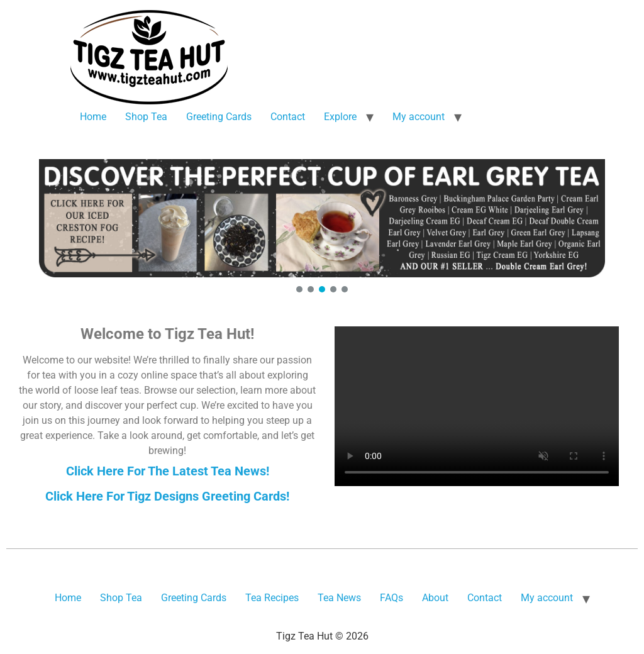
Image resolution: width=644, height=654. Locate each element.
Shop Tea (146, 117)
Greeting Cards (219, 117)
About (435, 598)
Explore (340, 117)
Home (93, 117)
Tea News (339, 598)
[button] (322, 218)
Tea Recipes (272, 598)
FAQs (391, 598)
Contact (288, 117)
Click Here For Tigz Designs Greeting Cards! (167, 496)
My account (419, 117)
